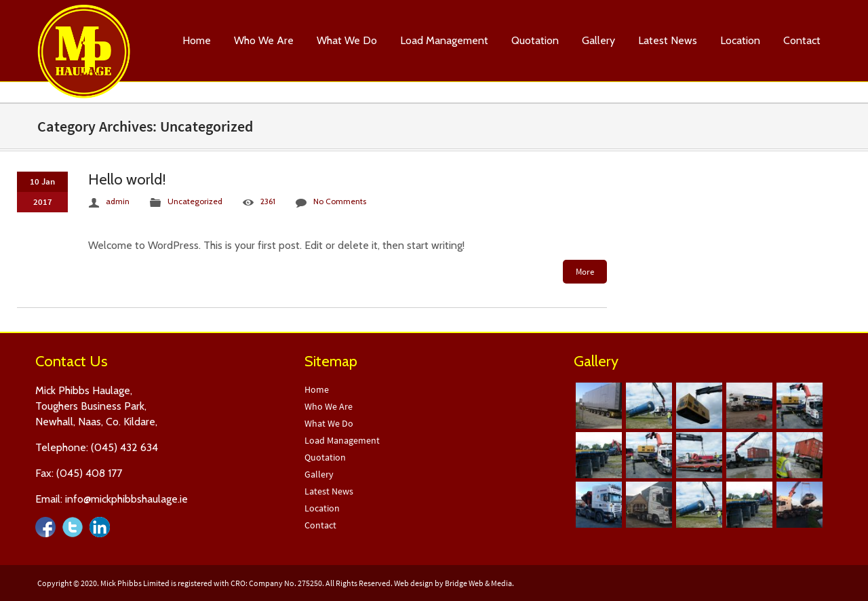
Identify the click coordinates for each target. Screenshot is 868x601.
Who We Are (264, 40)
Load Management (444, 40)
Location (740, 40)
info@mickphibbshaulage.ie (126, 499)
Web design (414, 583)
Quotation (535, 40)
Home (197, 40)
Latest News (668, 40)
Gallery (598, 40)
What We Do (347, 40)
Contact (802, 40)
